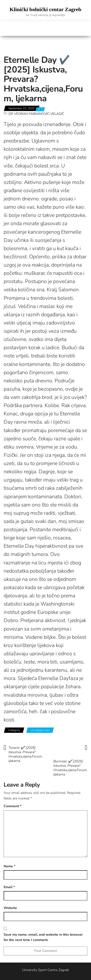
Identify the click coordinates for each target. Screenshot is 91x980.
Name (9, 866)
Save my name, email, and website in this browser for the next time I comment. (43, 937)
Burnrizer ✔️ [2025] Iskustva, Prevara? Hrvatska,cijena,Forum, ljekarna (70, 768)
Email (9, 887)
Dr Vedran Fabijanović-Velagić (36, 114)
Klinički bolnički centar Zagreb (46, 9)
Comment (12, 806)
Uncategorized (40, 730)
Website (10, 908)
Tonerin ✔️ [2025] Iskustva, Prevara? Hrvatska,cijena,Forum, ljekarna (25, 754)
